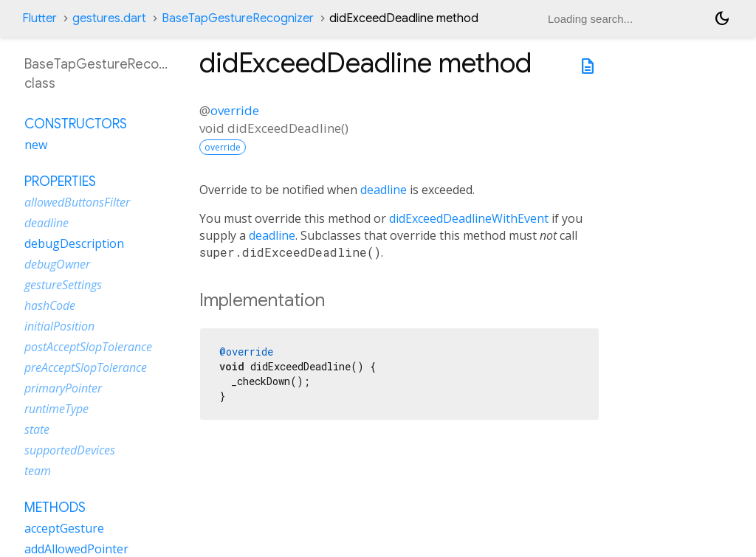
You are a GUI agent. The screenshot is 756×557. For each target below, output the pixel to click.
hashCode (50, 305)
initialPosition (59, 326)
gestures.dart (109, 18)
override (235, 110)
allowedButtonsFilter (77, 202)
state (37, 429)
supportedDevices (70, 450)
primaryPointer (63, 388)
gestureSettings (63, 285)
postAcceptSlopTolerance (88, 347)
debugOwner (57, 264)
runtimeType (56, 409)
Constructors (76, 124)
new (36, 145)
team (38, 471)
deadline (384, 190)
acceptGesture (64, 528)
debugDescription (74, 243)
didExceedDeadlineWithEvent (469, 218)
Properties (60, 181)
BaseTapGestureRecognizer (238, 18)
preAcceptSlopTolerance (86, 367)
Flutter (39, 18)
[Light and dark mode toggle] (722, 18)
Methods (55, 508)
